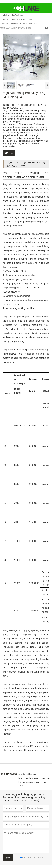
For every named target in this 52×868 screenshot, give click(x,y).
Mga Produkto (17, 15)
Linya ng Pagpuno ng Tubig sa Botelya (16, 19)
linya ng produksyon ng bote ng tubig (34, 778)
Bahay (6, 15)
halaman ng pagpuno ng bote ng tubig (32, 784)
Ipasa (8, 858)
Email (9, 152)
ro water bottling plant (28, 774)
